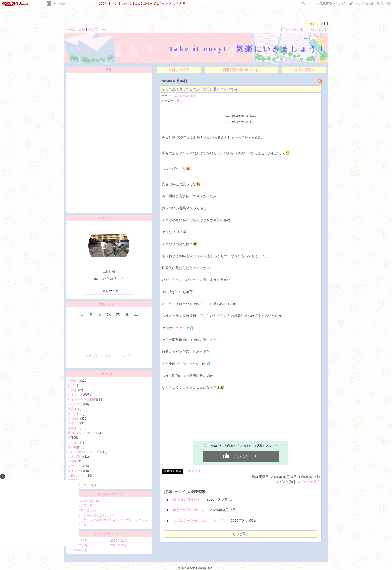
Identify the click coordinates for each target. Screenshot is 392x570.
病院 (71, 461)
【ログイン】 (318, 29)
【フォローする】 (293, 29)
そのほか (59, 4)
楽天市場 (384, 4)
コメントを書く (308, 482)
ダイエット (75, 471)
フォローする (109, 291)
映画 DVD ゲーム (82, 433)
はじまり (74, 442)
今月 (109, 356)
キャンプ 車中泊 (80, 485)
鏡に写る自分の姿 (80, 506)
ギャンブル (75, 404)
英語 (71, 428)
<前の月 (92, 356)
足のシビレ (75, 466)
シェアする (193, 471)
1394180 (314, 24)
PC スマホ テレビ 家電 (84, 452)
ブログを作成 (364, 4)
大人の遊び (75, 457)
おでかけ (74, 419)
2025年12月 (119, 545)
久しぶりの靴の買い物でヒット (90, 501)
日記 (82, 29)
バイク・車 (75, 395)
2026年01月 (119, 541)
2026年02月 (79, 550)
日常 (71, 390)
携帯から (74, 381)
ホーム (70, 29)
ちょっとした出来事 (82, 400)
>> (329, 4)
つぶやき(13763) (184, 96)
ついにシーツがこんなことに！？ (91, 515)
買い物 (72, 447)
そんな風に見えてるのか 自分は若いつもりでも (200, 89)
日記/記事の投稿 (109, 494)
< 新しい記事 (179, 70)
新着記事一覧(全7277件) (242, 70)
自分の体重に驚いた (82, 511)
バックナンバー (109, 534)
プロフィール (98, 29)
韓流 (71, 409)
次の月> (126, 356)
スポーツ (74, 423)
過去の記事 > (304, 70)
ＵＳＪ (72, 414)
